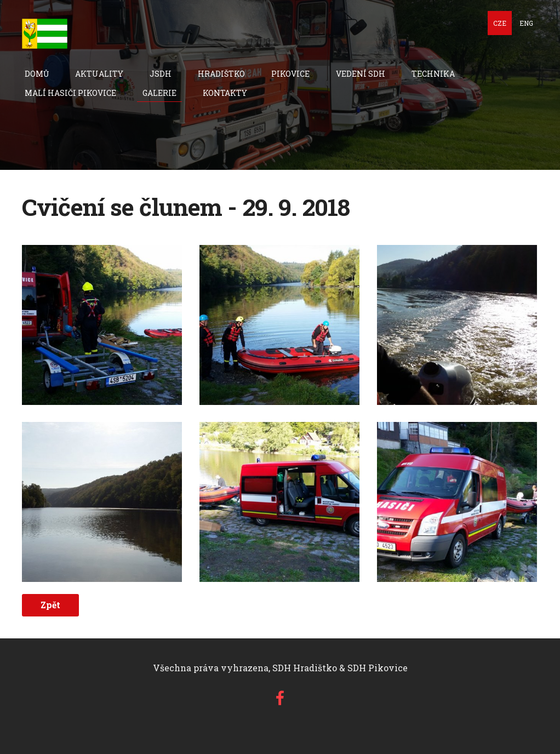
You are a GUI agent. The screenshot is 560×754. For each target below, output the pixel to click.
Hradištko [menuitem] (221, 74)
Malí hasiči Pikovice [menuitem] (70, 93)
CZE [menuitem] (500, 23)
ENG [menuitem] (526, 23)
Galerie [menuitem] (159, 93)
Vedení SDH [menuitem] (361, 74)
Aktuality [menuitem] (99, 74)
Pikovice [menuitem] (290, 74)
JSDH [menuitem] (161, 74)
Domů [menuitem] (37, 74)
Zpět (50, 605)
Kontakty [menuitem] (225, 93)
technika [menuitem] (433, 74)
